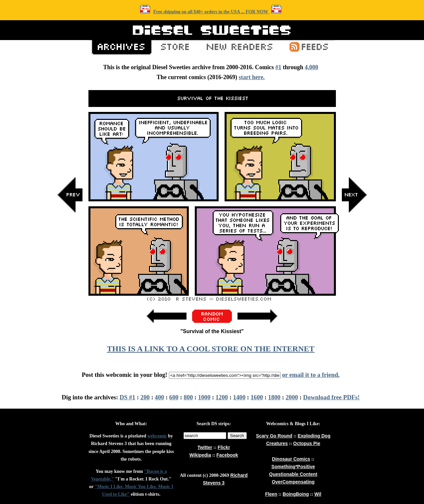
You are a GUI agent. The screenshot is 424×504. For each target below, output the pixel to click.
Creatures (277, 443)
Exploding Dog (314, 436)
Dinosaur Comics (291, 459)
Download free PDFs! (331, 397)
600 (174, 397)
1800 (274, 397)
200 (145, 397)
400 (159, 397)
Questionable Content (293, 474)
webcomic (157, 436)
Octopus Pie (307, 443)
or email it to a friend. (311, 375)
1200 (222, 397)
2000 (292, 397)
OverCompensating (293, 482)
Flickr (224, 447)
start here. (252, 77)
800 (188, 397)
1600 (257, 397)
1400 (239, 397)
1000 (204, 397)
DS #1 (127, 397)
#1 (278, 67)
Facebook (227, 455)
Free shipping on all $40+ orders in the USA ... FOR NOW (211, 12)
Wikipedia (200, 455)
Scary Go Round (274, 436)
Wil (318, 494)
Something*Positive (293, 467)
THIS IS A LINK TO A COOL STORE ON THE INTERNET (211, 349)
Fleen (271, 494)
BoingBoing (296, 494)
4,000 (312, 67)
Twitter (205, 447)
